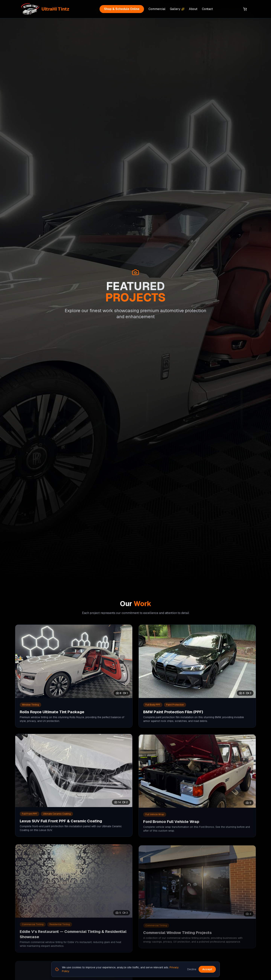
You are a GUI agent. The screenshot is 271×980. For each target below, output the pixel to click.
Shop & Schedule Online (122, 9)
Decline (192, 969)
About (193, 9)
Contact (207, 9)
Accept (207, 969)
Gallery (177, 9)
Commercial (157, 9)
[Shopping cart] (245, 9)
